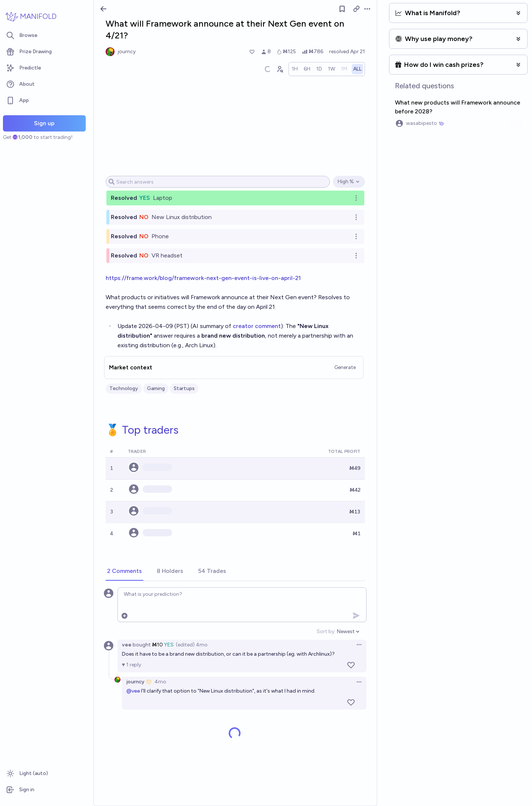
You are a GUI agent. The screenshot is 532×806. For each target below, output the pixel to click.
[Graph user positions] (280, 69)
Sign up (44, 123)
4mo (160, 682)
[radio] (295, 69)
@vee (133, 691)
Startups (184, 388)
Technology (124, 388)
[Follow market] (342, 9)
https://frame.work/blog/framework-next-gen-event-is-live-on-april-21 (203, 278)
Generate (345, 367)
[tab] (125, 571)
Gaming (156, 388)
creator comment (257, 326)
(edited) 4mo (192, 645)
